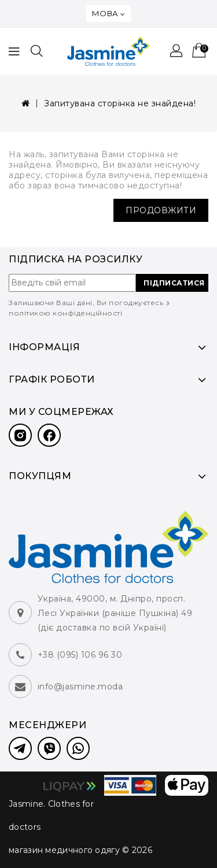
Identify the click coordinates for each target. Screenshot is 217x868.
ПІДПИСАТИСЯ (174, 283)
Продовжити (161, 210)
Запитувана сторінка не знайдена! (120, 103)
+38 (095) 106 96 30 (80, 655)
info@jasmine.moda (80, 687)
